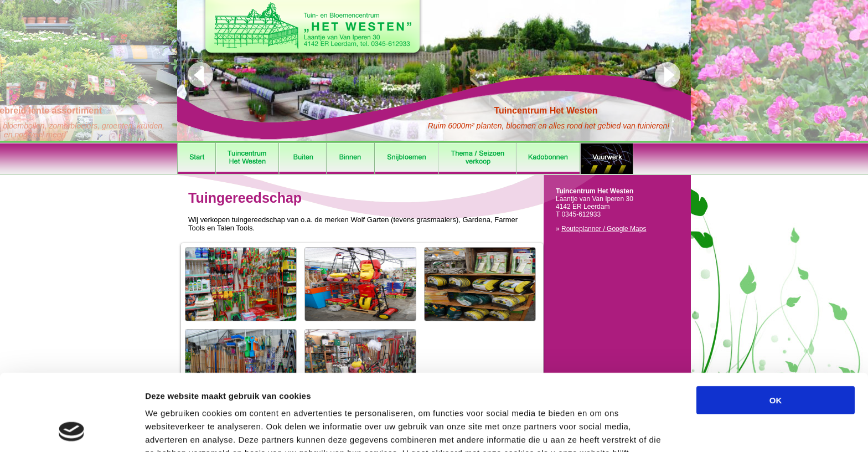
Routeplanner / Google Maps (604, 229)
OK (776, 328)
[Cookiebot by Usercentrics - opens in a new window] (72, 430)
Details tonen (598, 430)
